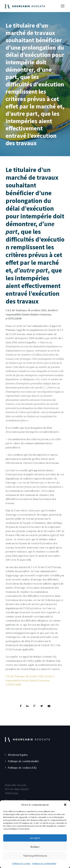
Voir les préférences (35, 856)
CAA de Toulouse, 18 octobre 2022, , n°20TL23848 (30, 680)
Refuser (35, 847)
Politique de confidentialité (44, 863)
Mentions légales (18, 755)
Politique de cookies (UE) (22, 768)
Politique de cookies (21, 863)
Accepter (35, 838)
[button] (65, 805)
